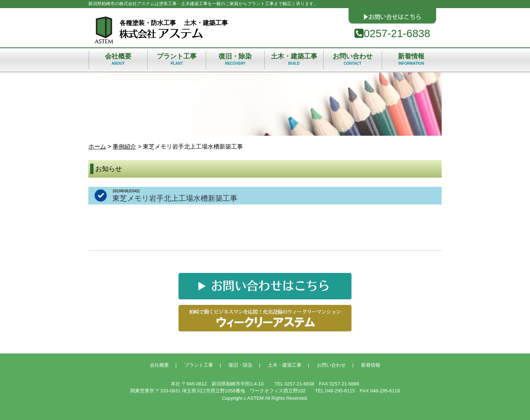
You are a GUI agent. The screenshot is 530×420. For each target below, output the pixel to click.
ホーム (97, 147)
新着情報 (411, 61)
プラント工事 (177, 61)
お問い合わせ (353, 61)
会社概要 (118, 61)
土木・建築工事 (294, 61)
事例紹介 (124, 147)
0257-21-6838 (392, 33)
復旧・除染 (235, 61)
